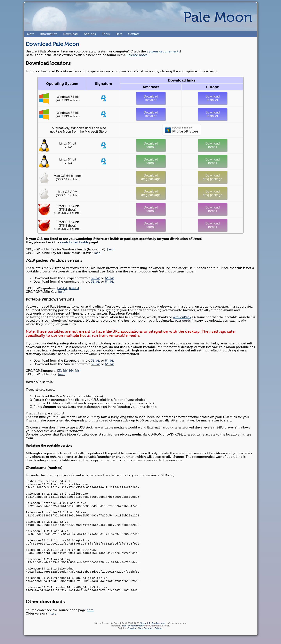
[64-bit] (75, 288)
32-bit (96, 278)
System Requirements (163, 51)
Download (65, 34)
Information (42, 34)
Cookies (132, 628)
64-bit (110, 278)
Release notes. (137, 55)
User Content (145, 628)
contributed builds (74, 242)
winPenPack (182, 317)
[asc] (111, 249)
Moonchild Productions (153, 623)
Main (29, 34)
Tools (103, 34)
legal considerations (133, 626)
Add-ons (85, 34)
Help (117, 34)
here (90, 610)
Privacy (159, 628)
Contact (130, 34)
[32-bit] (63, 288)
